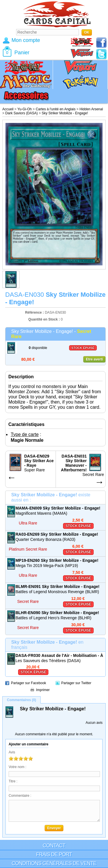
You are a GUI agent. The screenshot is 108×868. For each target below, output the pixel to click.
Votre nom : (17, 767)
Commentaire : (20, 796)
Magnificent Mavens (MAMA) (41, 513)
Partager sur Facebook (29, 683)
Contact (54, 846)
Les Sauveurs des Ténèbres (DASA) (48, 661)
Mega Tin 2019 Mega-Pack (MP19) (47, 566)
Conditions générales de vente (54, 863)
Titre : (13, 781)
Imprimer (43, 690)
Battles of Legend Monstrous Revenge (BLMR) (57, 592)
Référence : (35, 313)
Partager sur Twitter (76, 683)
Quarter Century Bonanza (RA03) (46, 539)
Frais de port (54, 855)
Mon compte (26, 40)
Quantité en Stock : (44, 319)
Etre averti (94, 359)
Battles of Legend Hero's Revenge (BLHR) (53, 618)
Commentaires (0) (21, 700)
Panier (22, 53)
